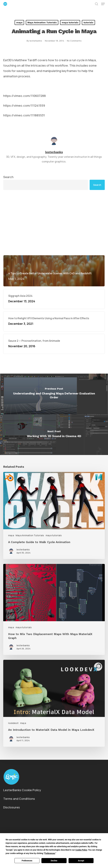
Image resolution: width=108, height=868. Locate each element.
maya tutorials (70, 22)
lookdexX (13, 723)
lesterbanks (36, 41)
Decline (54, 861)
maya (19, 22)
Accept (81, 861)
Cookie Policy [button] (81, 850)
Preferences (27, 861)
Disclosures (12, 807)
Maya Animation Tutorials (42, 22)
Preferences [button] (50, 853)
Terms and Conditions (19, 799)
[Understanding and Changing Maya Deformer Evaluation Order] (54, 394)
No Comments (74, 41)
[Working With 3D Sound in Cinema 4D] (54, 435)
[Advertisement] (54, 223)
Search (8, 177)
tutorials (88, 22)
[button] (103, 4)
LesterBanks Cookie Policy (22, 790)
